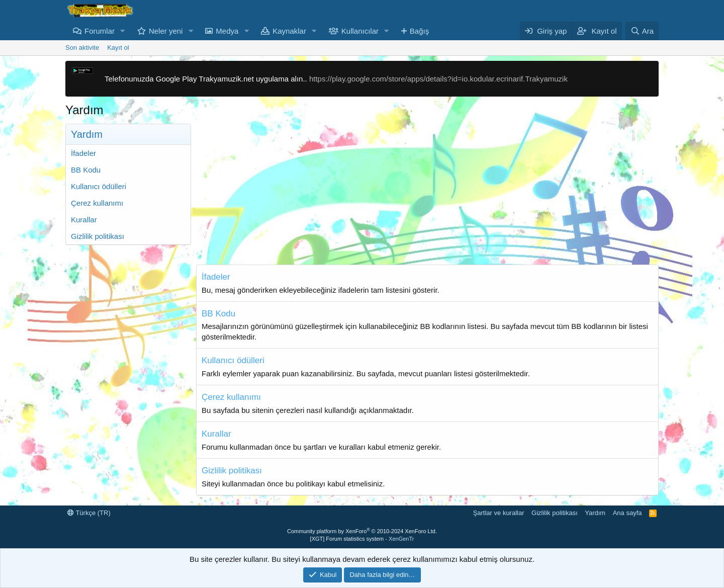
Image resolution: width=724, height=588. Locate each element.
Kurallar (84, 220)
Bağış (419, 31)
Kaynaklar (289, 31)
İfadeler (83, 153)
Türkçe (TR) (89, 513)
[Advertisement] (427, 194)
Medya (227, 31)
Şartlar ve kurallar (499, 513)
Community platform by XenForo (362, 531)
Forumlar (100, 31)
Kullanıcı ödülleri (99, 186)
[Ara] (642, 31)
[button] (123, 31)
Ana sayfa (627, 513)
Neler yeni (166, 31)
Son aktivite (82, 48)
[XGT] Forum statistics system (362, 539)
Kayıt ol (118, 48)
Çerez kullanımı (97, 203)
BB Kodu (86, 170)
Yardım (595, 513)
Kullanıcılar (360, 31)
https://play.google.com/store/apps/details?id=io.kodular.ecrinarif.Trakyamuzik (438, 79)
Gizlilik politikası (98, 236)
